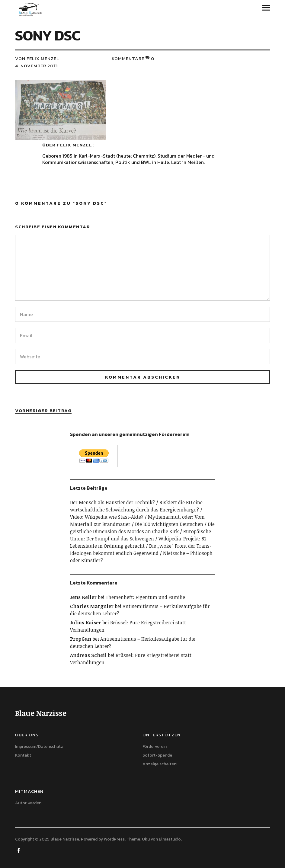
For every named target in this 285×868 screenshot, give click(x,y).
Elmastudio (170, 839)
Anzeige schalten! (160, 764)
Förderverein (155, 746)
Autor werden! (29, 803)
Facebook (19, 850)
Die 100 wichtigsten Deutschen (169, 524)
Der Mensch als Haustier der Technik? (112, 502)
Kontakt (23, 755)
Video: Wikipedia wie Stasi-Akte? (107, 517)
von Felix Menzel (37, 58)
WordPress (114, 839)
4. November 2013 (37, 66)
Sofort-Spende (157, 755)
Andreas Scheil (88, 655)
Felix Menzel (75, 145)
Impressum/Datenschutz (39, 746)
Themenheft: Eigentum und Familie (145, 597)
